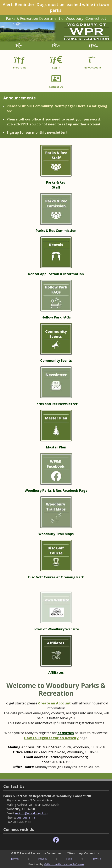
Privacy (43, 859)
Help (69, 859)
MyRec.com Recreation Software (64, 864)
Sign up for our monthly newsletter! (37, 132)
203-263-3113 (26, 818)
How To (97, 859)
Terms (15, 859)
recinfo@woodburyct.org (32, 813)
